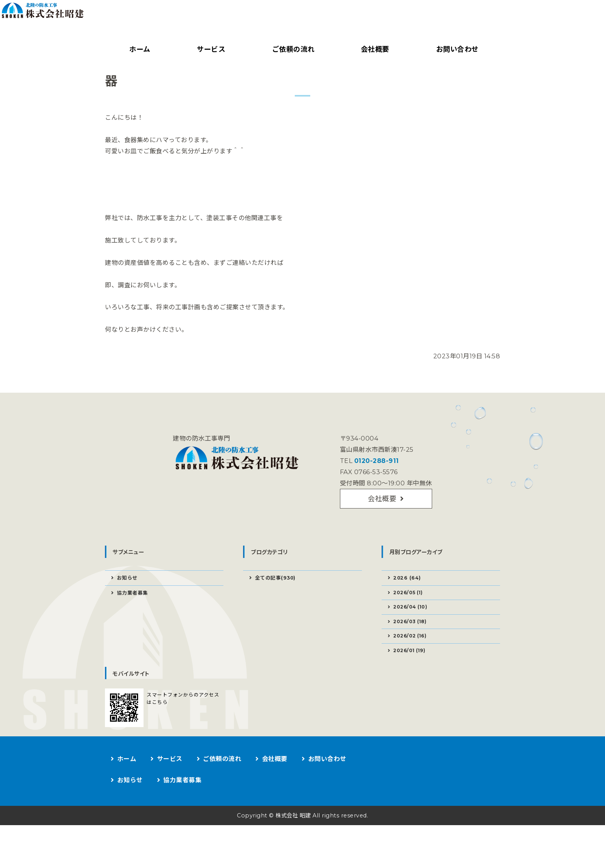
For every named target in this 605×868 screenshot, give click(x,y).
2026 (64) (409, 614)
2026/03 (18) (412, 661)
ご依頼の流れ (292, 49)
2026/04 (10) (413, 645)
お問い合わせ (455, 49)
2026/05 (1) (410, 629)
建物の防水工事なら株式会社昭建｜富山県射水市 (169, 21)
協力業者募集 (134, 629)
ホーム (139, 49)
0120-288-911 (375, 492)
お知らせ (128, 614)
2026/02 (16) (412, 676)
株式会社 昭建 (292, 858)
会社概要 (373, 49)
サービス (210, 49)
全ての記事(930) (277, 614)
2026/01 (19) (412, 692)
